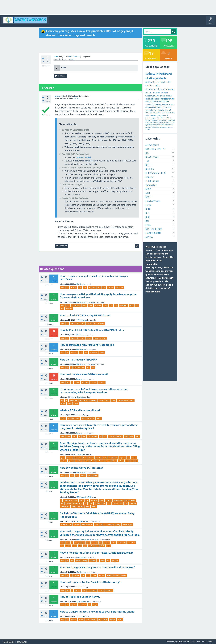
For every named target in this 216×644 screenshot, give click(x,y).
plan (161, 123)
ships (152, 110)
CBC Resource (152, 181)
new (94, 287)
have (75, 546)
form (131, 306)
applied (91, 546)
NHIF (148, 193)
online (89, 338)
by (146, 125)
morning (70, 458)
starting (162, 105)
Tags (93, 22)
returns (95, 476)
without (148, 120)
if (151, 127)
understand (68, 500)
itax (88, 575)
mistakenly (122, 543)
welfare (64, 461)
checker (103, 338)
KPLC (148, 209)
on (161, 96)
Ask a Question (116, 22)
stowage (170, 89)
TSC (147, 161)
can (68, 306)
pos (73, 418)
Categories (103, 22)
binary (63, 404)
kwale (91, 458)
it (94, 418)
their (114, 400)
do (67, 368)
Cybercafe (81, 587)
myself (124, 575)
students (98, 503)
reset (155, 115)
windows (150, 96)
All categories (152, 145)
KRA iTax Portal (83, 157)
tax (116, 306)
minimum (111, 525)
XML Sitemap (22, 642)
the (81, 461)
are (154, 86)
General (79, 379)
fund (91, 503)
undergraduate (155, 123)
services (155, 105)
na (170, 123)
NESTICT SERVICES (155, 149)
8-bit (132, 400)
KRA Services (74, 57)
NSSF (148, 197)
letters (101, 400)
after (108, 461)
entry (118, 525)
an (128, 458)
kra (99, 287)
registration (151, 99)
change (77, 543)
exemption (123, 306)
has (87, 500)
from (85, 458)
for (111, 306)
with (91, 306)
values (76, 404)
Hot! (84, 22)
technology (150, 118)
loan (108, 546)
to (67, 287)
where (121, 461)
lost (105, 436)
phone (120, 620)
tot (89, 476)
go (113, 561)
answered (59, 96)
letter (166, 99)
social (134, 458)
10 (166, 107)
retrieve (77, 368)
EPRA (148, 225)
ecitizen (101, 323)
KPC (147, 217)
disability (98, 306)
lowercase (93, 400)
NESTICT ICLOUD (154, 229)
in (89, 605)
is (76, 461)
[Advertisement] (83, 7)
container (156, 93)
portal (94, 575)
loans (74, 507)
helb (81, 500)
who (168, 123)
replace (95, 436)
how (62, 287)
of (66, 400)
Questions (75, 22)
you (72, 476)
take (137, 436)
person (78, 306)
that (76, 500)
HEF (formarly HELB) (84, 497)
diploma (160, 99)
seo (166, 127)
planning (158, 110)
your (100, 620)
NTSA (148, 189)
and (80, 287)
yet (85, 546)
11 (164, 107)
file (77, 476)
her (62, 309)
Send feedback (8, 642)
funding (81, 507)
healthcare (168, 118)
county (98, 458)
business (69, 309)
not (80, 546)
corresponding (123, 400)
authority (109, 590)
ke (117, 561)
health (101, 590)
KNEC (148, 165)
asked (56, 57)
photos (81, 620)
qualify (115, 503)
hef (88, 543)
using (89, 323)
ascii (69, 404)
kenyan (111, 436)
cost (84, 436)
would (111, 458)
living (84, 306)
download (74, 353)
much (68, 436)
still (109, 503)
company (154, 120)
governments (78, 503)
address (116, 575)
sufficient (100, 461)
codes (160, 107)
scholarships (65, 507)
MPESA (149, 237)
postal (168, 105)
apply (106, 306)
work (99, 418)
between (160, 120)
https (103, 561)
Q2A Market (209, 642)
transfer (73, 620)
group (71, 461)
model (94, 507)
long (132, 436)
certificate (119, 287)
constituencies (130, 500)
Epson (148, 205)
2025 (155, 107)
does (89, 418)
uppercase (73, 400)
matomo (162, 127)
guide (169, 107)
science (148, 129)
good (63, 458)
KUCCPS (80, 521)
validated (131, 543)
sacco (84, 605)
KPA (147, 213)
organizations (118, 500)
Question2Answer (182, 642)
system (148, 127)
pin (104, 287)
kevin (87, 521)
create (77, 382)
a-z (81, 400)
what (161, 78)
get (85, 287)
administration (87, 525)
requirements (127, 525)
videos (94, 620)
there (155, 127)
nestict (91, 302)
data (173, 123)
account (102, 382)
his (137, 306)
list (62, 400)
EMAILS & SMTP (153, 233)
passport (119, 436)
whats (63, 418)
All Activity (55, 22)
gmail (162, 115)
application (156, 102)
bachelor (64, 525)
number (111, 287)
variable (133, 503)
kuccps (172, 113)
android (112, 620)
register (73, 287)
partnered (94, 500)
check (73, 323)
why (147, 115)
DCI (147, 221)
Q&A (65, 22)
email (109, 575)
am (79, 458)
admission (155, 125)
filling (114, 461)
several (108, 500)
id (101, 543)
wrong (68, 546)
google (148, 105)
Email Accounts (153, 201)
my (83, 368)
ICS (147, 153)
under (148, 110)
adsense (170, 127)
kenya (83, 476)
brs (95, 323)
